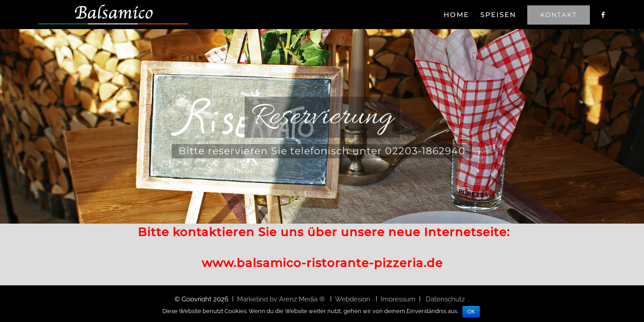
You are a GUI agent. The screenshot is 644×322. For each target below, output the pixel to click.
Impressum (398, 299)
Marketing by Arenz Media (278, 299)
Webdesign (354, 299)
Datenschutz (445, 299)
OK (471, 312)
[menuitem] (434, 15)
